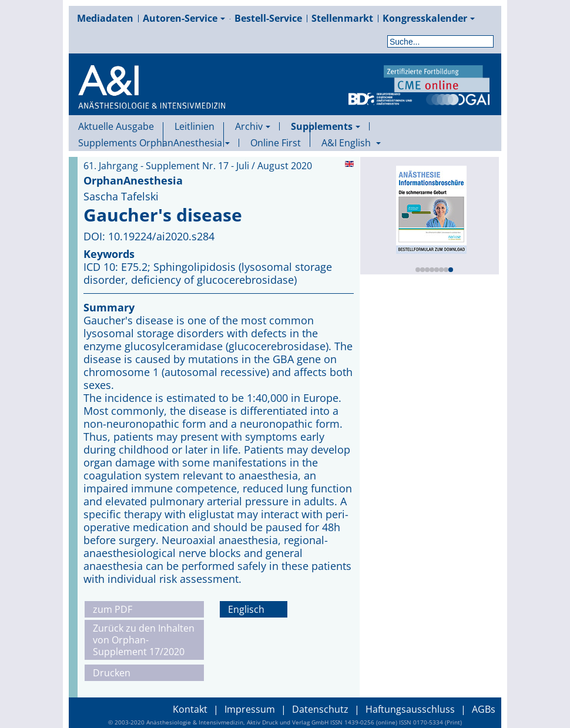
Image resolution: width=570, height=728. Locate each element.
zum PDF (113, 609)
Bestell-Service (268, 18)
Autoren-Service (184, 18)
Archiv (253, 126)
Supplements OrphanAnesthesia (154, 143)
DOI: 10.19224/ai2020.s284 (149, 236)
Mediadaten (105, 18)
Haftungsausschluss (410, 709)
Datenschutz (320, 709)
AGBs (484, 709)
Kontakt (190, 709)
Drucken (112, 673)
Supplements (326, 126)
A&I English (351, 143)
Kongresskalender (429, 18)
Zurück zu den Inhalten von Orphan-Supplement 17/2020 (144, 640)
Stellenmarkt (342, 18)
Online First (276, 143)
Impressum (250, 709)
